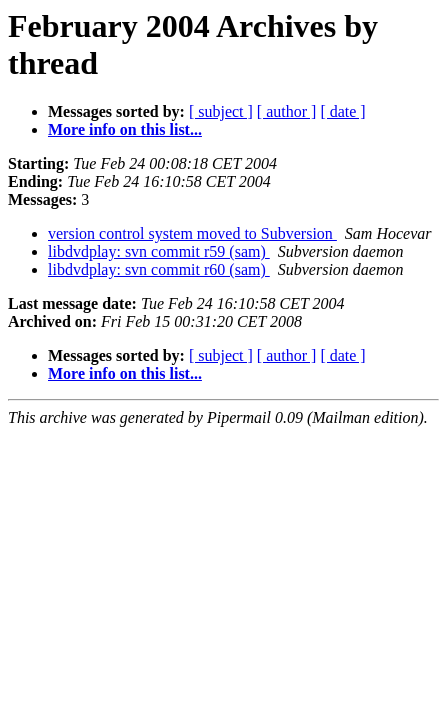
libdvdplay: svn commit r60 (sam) (159, 269)
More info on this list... (125, 129)
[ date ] (342, 111)
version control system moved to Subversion (192, 233)
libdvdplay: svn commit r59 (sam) (159, 251)
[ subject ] (221, 111)
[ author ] (287, 111)
